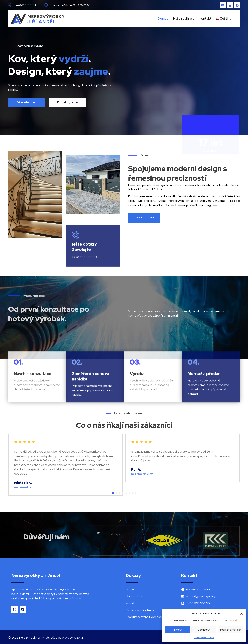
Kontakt (205, 19)
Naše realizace (184, 19)
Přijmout (177, 630)
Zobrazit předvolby (230, 630)
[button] (241, 614)
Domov (163, 19)
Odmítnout (204, 630)
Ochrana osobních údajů (204, 638)
